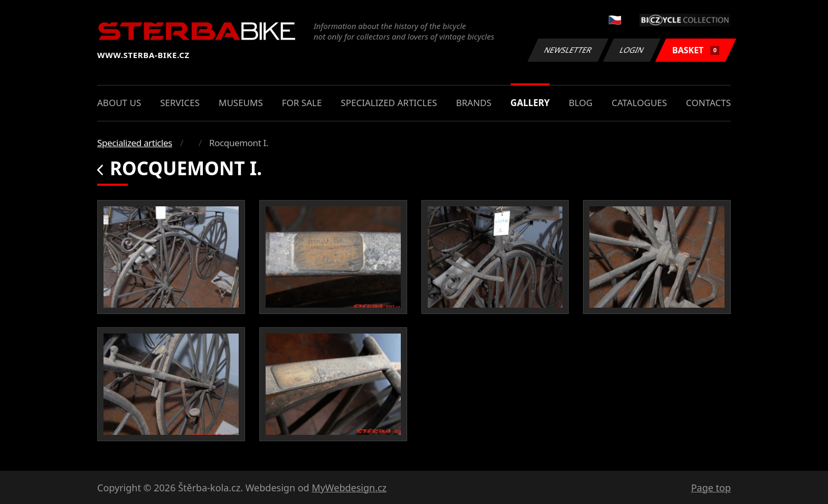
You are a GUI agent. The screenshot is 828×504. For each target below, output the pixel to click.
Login (632, 50)
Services (180, 103)
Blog (581, 103)
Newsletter (568, 50)
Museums (241, 103)
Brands (473, 103)
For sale (302, 103)
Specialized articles (389, 103)
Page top (711, 488)
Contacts (708, 103)
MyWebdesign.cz (349, 488)
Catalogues (639, 103)
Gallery (530, 103)
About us (119, 103)
